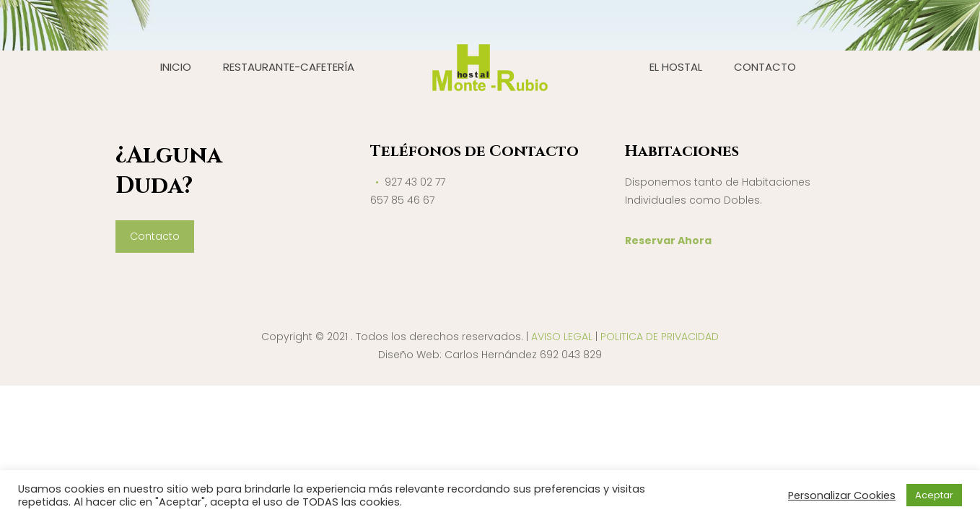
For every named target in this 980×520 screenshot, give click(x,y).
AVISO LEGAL (562, 337)
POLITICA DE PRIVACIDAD (660, 337)
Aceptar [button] (934, 495)
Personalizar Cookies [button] (842, 495)
